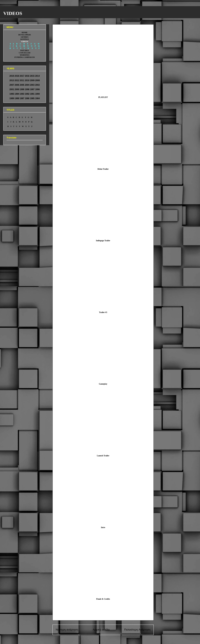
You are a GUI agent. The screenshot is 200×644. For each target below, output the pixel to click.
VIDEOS (13, 13)
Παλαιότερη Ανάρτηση (137, 630)
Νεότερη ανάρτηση (67, 630)
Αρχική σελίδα (101, 630)
